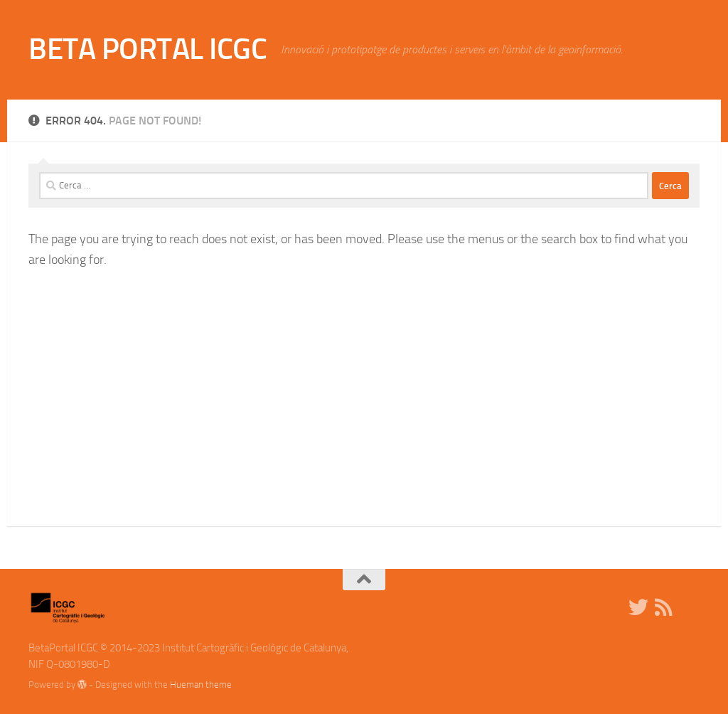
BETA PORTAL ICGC (148, 49)
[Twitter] (638, 607)
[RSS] (664, 607)
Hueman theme (201, 684)
